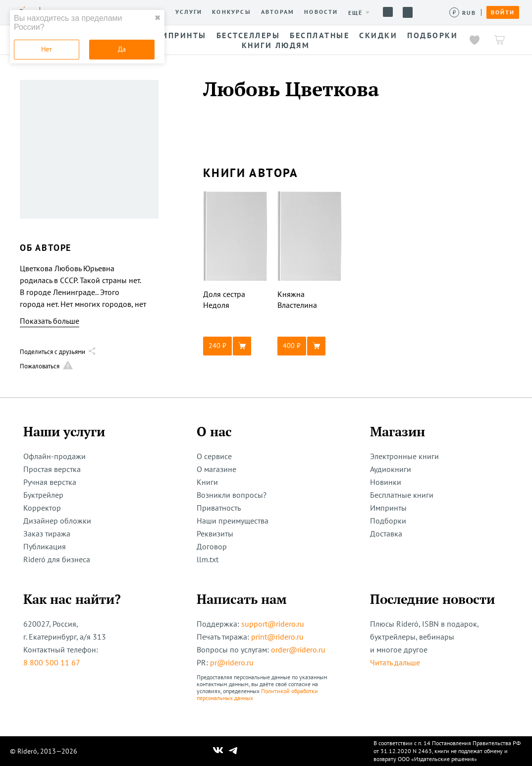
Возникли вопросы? (232, 495)
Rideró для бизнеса (57, 559)
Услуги (189, 12)
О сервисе (214, 456)
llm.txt (208, 559)
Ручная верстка (50, 482)
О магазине (216, 469)
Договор (212, 546)
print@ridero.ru (277, 637)
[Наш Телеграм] (233, 751)
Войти (503, 12)
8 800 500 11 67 (52, 662)
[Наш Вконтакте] (218, 751)
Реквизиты (215, 533)
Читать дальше (395, 662)
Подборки (388, 521)
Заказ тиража (47, 533)
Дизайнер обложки (57, 521)
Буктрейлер (43, 495)
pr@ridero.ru (232, 662)
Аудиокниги (391, 469)
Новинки (386, 482)
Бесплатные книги (402, 495)
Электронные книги (404, 456)
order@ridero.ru (298, 649)
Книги (207, 482)
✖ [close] (158, 18)
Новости (321, 12)
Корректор (42, 508)
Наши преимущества (233, 521)
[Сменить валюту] (463, 13)
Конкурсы (232, 12)
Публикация (45, 546)
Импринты (388, 508)
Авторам (278, 12)
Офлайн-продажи (54, 456)
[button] (235, 346)
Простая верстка (52, 469)
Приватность (219, 508)
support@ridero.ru (273, 624)
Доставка (386, 533)
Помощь (388, 12)
